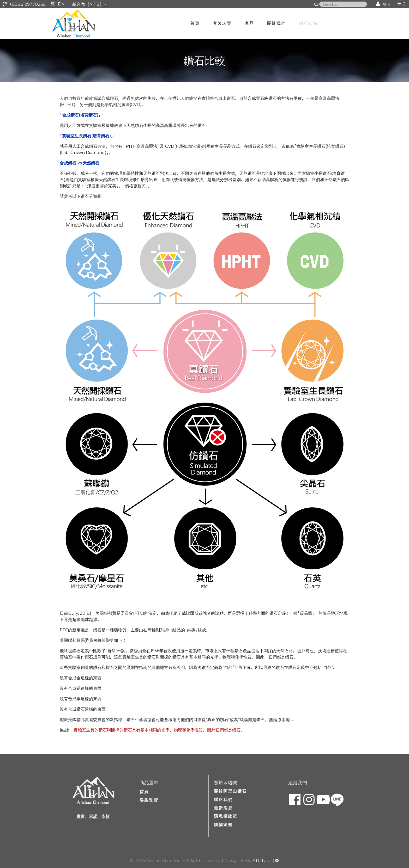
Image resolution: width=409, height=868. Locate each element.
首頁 (195, 23)
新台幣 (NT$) (88, 4)
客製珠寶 (222, 23)
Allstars (262, 861)
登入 (387, 4)
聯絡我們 (223, 800)
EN (62, 4)
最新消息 (223, 808)
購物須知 (223, 825)
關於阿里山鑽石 (230, 791)
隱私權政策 (226, 816)
